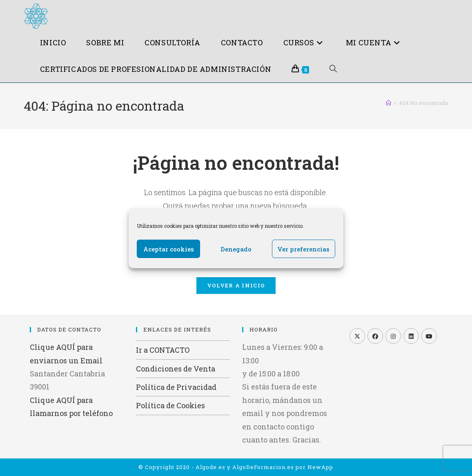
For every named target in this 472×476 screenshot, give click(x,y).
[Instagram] (393, 336)
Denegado (236, 249)
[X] (357, 336)
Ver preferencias (303, 249)
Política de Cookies (170, 405)
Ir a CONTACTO (163, 350)
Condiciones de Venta (176, 369)
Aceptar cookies (169, 249)
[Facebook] (375, 336)
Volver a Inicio (236, 285)
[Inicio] (389, 103)
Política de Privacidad (176, 387)
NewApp (320, 467)
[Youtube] (429, 336)
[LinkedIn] (411, 336)
